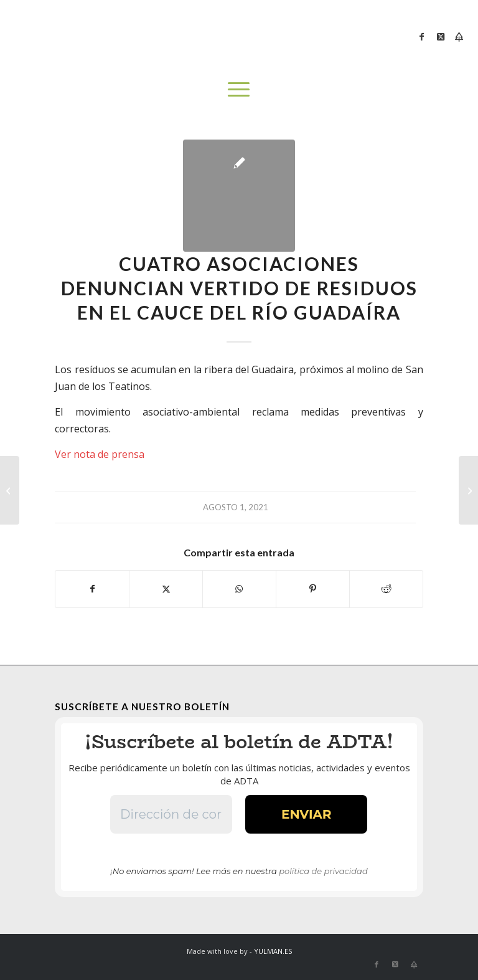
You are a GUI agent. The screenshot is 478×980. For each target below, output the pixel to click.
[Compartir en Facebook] (92, 589)
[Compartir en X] (166, 589)
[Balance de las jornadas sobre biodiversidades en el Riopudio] (10, 490)
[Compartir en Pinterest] (313, 589)
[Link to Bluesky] (459, 37)
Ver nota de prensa (100, 454)
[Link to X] (441, 37)
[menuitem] (239, 89)
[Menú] (239, 89)
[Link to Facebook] (422, 37)
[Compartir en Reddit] (386, 589)
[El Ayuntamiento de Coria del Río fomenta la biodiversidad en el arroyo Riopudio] (468, 490)
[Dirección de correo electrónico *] (172, 814)
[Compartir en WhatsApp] (239, 589)
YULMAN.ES (273, 951)
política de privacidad (323, 871)
